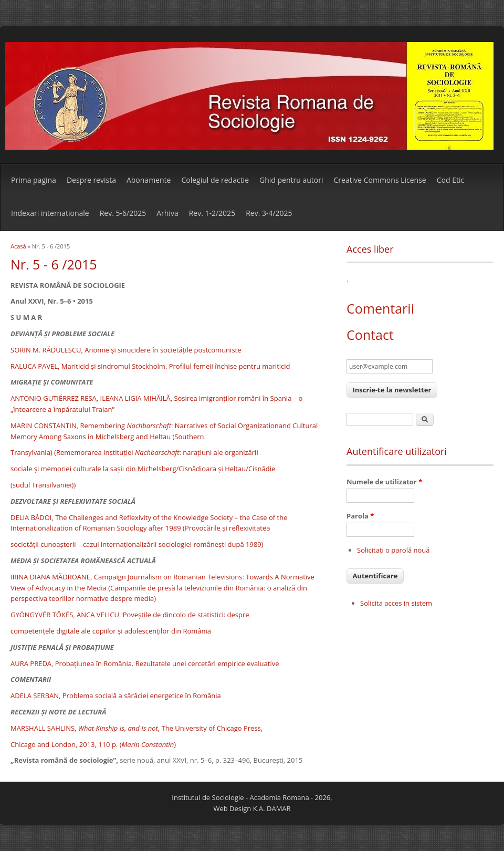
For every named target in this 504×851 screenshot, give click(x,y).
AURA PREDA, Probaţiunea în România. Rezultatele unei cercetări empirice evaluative (145, 663)
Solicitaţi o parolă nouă (393, 550)
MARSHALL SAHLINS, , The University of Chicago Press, (136, 728)
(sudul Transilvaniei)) (43, 485)
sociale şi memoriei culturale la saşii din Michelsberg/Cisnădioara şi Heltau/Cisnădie (143, 469)
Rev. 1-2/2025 (212, 213)
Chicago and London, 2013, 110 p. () (93, 744)
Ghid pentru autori (291, 180)
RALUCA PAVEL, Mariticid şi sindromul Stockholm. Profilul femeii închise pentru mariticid (150, 366)
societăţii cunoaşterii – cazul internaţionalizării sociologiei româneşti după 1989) (137, 544)
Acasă (18, 246)
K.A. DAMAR (272, 808)
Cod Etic (450, 180)
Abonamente (149, 180)
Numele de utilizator (384, 482)
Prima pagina (34, 180)
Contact (370, 335)
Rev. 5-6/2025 (123, 213)
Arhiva (167, 213)
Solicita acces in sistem (396, 603)
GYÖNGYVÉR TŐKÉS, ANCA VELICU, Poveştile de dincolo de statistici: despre (130, 615)
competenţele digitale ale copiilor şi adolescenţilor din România (111, 631)
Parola (360, 516)
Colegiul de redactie (215, 180)
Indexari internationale (50, 213)
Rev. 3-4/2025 (269, 213)
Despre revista (91, 180)
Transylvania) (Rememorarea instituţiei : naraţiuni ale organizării (134, 452)
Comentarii (380, 308)
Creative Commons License (380, 180)
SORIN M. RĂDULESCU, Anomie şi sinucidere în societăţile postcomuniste (126, 350)
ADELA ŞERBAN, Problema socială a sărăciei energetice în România (116, 696)
